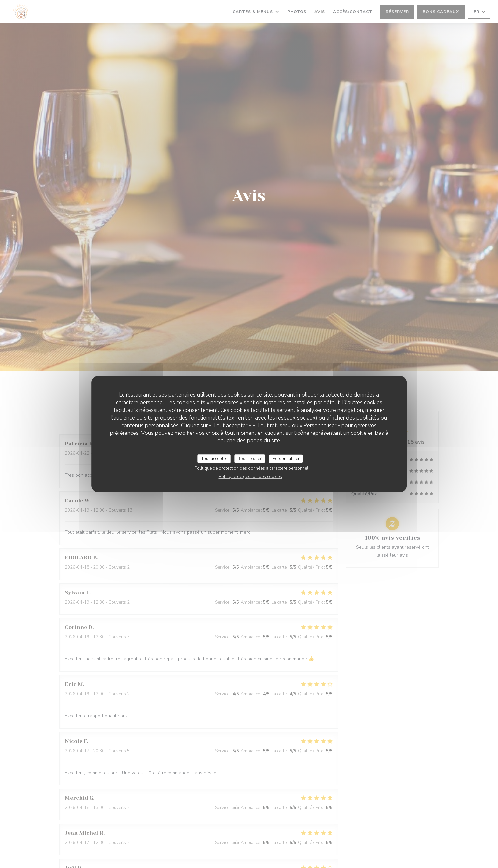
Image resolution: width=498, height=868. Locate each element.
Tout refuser (250, 458)
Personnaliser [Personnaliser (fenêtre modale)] (286, 458)
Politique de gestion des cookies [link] (250, 477)
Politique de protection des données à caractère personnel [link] (251, 468)
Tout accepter (214, 458)
